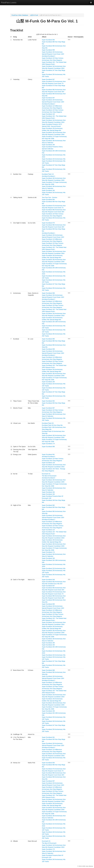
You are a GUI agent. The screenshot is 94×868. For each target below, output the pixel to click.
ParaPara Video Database (20, 15)
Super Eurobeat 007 (48, 586)
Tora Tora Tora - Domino (50, 197)
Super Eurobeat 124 (48, 530)
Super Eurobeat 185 (48, 643)
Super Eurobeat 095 (48, 604)
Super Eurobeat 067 (48, 79)
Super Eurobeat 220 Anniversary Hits (54, 159)
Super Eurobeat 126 (48, 114)
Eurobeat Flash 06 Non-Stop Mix (52, 425)
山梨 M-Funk (34, 15)
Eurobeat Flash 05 (48, 423)
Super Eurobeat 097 (48, 98)
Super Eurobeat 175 (48, 849)
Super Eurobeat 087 (48, 408)
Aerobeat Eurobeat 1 (48, 233)
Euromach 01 (46, 474)
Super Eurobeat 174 (48, 444)
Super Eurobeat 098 (48, 293)
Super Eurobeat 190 (48, 145)
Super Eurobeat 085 (48, 339)
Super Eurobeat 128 (48, 463)
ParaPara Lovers (9, 3)
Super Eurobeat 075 (48, 223)
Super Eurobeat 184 (48, 492)
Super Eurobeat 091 (48, 454)
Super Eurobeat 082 (48, 505)
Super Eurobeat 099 (48, 50)
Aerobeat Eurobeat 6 (48, 478)
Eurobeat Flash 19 (48, 174)
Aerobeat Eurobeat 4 (48, 176)
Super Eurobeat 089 (48, 447)
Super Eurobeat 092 (48, 401)
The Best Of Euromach (49, 476)
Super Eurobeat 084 (48, 40)
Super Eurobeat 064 (48, 200)
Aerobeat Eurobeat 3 (48, 56)
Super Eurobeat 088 (48, 670)
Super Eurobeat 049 (48, 580)
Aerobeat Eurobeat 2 (48, 104)
